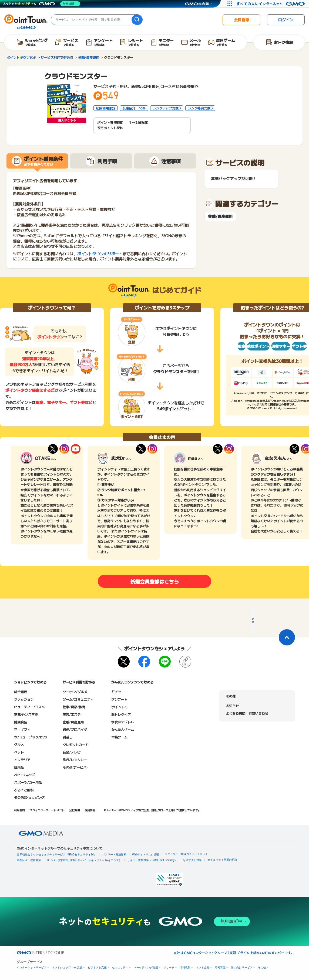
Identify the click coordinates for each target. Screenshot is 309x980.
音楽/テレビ (72, 752)
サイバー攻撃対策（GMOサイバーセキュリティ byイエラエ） (84, 860)
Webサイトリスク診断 (146, 855)
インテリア (22, 760)
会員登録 (241, 20)
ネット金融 (203, 967)
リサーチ (169, 967)
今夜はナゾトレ (123, 722)
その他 (262, 967)
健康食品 (21, 722)
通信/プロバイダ (75, 729)
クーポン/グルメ (75, 692)
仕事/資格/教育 (74, 707)
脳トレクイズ (121, 714)
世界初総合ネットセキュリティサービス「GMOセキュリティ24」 (57, 855)
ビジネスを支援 (97, 967)
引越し (68, 737)
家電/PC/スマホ (26, 714)
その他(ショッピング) (30, 797)
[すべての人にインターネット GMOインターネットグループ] (271, 4)
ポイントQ (119, 707)
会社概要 (75, 810)
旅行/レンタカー (75, 760)
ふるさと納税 (24, 790)
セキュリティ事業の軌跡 (222, 860)
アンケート (119, 699)
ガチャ (116, 692)
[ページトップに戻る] (287, 637)
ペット (19, 752)
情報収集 (185, 967)
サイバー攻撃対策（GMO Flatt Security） (152, 860)
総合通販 (21, 692)
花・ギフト (22, 729)
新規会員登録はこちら (154, 581)
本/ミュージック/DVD (31, 737)
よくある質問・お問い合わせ (247, 713)
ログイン (286, 20)
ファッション (24, 699)
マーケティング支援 (146, 967)
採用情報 (90, 810)
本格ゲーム (119, 737)
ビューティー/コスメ (29, 707)
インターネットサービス (32, 967)
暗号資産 (220, 967)
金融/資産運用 (220, 216)
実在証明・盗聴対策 (29, 860)
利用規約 (19, 810)
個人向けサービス (242, 967)
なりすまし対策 (192, 860)
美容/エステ (72, 714)
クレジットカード (76, 745)
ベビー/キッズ (25, 775)
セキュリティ (120, 967)
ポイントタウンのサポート (100, 254)
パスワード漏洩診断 (114, 855)
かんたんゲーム (123, 729)
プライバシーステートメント (47, 810)
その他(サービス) (75, 767)
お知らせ (232, 706)
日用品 (19, 767)
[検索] (137, 20)
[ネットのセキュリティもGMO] (41, 4)
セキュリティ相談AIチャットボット (186, 854)
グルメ (19, 745)
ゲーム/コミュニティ (78, 699)
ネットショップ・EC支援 (67, 967)
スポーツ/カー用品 (28, 782)
